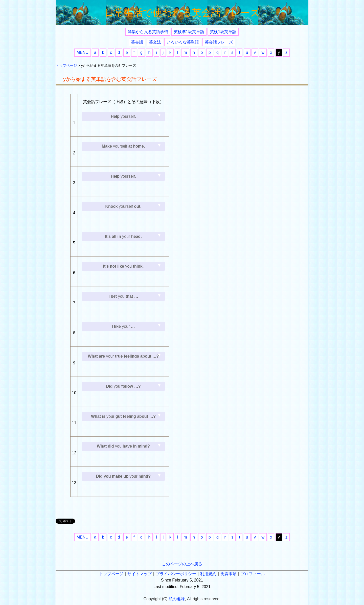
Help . (123, 116)
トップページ (66, 65)
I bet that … (123, 296)
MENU (83, 52)
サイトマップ (140, 574)
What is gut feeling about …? (123, 416)
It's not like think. (123, 266)
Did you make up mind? (123, 476)
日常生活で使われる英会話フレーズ (182, 13)
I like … (123, 326)
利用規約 (208, 574)
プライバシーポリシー (176, 574)
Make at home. (123, 146)
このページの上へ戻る (182, 564)
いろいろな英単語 (183, 42)
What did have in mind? (123, 446)
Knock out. (123, 206)
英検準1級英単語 (189, 32)
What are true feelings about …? (123, 356)
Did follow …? (123, 386)
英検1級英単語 (223, 32)
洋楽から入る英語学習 (148, 32)
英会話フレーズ (219, 42)
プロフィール (253, 574)
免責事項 (229, 574)
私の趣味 (177, 599)
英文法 (155, 42)
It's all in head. (123, 236)
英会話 (137, 42)
